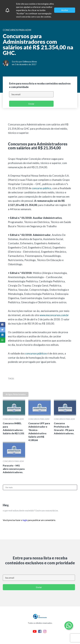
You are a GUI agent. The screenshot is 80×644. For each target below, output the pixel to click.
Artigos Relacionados (16, 394)
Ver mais (9, 487)
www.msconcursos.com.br (54, 315)
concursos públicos (36, 353)
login (25, 520)
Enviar (31, 104)
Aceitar (65, 10)
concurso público (42, 188)
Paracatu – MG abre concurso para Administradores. (14, 469)
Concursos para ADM (13, 419)
